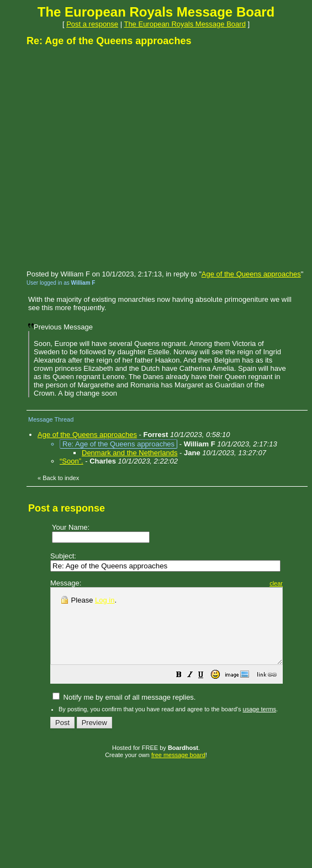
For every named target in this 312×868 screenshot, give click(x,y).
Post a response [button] (92, 24)
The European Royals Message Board (184, 24)
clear (304, 583)
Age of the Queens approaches (251, 274)
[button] (207, 691)
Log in (105, 600)
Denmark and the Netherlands (129, 453)
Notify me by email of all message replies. (124, 712)
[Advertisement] (104, 158)
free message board (178, 770)
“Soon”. (72, 461)
